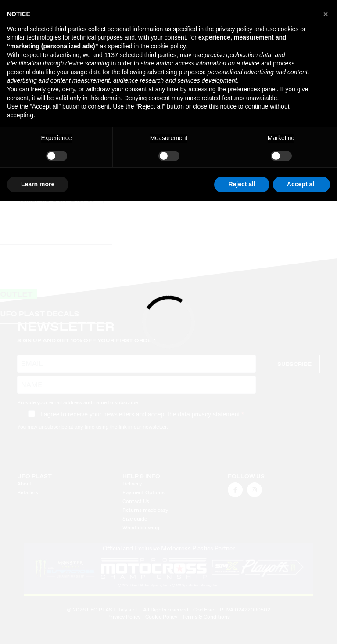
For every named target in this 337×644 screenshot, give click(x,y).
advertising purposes (176, 72)
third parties (160, 55)
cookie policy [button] (168, 46)
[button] (326, 14)
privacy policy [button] (234, 29)
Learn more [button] (38, 184)
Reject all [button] (242, 184)
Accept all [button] (301, 184)
